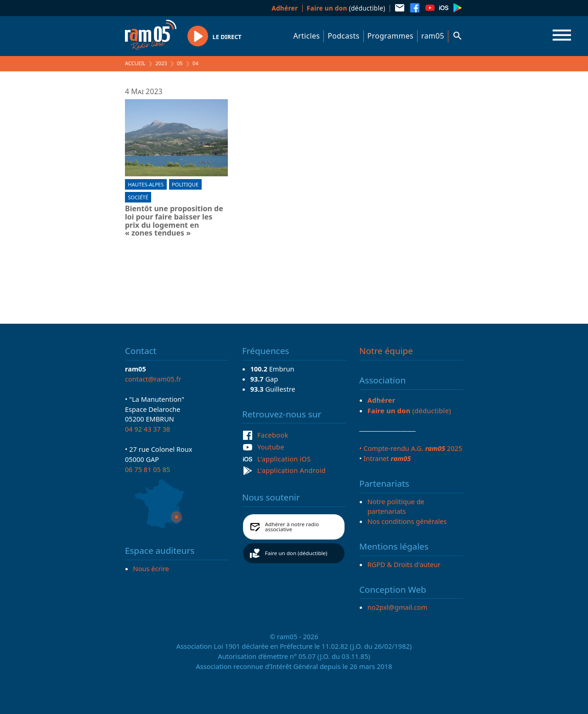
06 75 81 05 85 (147, 469)
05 (180, 63)
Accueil (135, 63)
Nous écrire (151, 568)
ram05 (433, 36)
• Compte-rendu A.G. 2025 (411, 448)
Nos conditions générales (407, 521)
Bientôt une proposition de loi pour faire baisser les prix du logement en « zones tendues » (174, 221)
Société (138, 197)
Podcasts (343, 36)
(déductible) (346, 8)
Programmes (390, 36)
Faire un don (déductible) (296, 553)
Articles (307, 36)
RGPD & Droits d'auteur (404, 564)
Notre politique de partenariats (396, 506)
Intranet (387, 458)
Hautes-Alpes (146, 184)
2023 (161, 63)
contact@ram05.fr (153, 379)
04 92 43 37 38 (147, 429)
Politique (185, 184)
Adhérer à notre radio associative (292, 527)
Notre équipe (386, 351)
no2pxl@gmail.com (398, 607)
